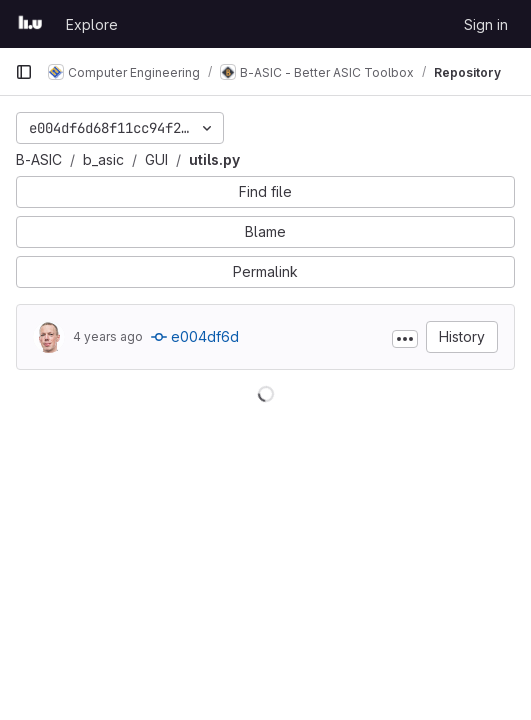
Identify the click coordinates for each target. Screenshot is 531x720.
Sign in (486, 24)
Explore (92, 24)
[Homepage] (30, 24)
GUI (156, 159)
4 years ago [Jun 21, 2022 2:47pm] (108, 336)
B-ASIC (39, 159)
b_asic (103, 159)
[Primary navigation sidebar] (24, 72)
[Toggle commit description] (405, 339)
